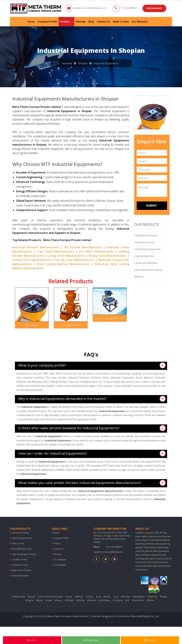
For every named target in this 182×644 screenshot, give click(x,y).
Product (65, 22)
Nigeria (30, 600)
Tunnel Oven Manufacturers (32, 260)
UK (127, 600)
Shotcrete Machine (146, 263)
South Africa (138, 600)
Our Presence (60, 560)
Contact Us (103, 22)
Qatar (69, 597)
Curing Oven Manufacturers (66, 256)
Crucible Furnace (19, 560)
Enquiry (150, 640)
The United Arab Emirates (51, 597)
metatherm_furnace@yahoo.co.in (90, 8)
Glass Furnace (18, 543)
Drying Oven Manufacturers (108, 256)
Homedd (67, 63)
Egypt (40, 600)
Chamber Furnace (20, 565)
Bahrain (79, 597)
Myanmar (153, 597)
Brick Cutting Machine (110, 318)
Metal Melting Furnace (22, 538)
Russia (150, 600)
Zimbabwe (105, 600)
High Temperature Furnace (24, 554)
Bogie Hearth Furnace (22, 570)
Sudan (49, 600)
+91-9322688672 (129, 8)
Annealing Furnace (20, 576)
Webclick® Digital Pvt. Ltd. (145, 616)
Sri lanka (126, 597)
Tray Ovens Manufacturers (55, 251)
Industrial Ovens (144, 242)
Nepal (164, 597)
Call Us (32, 640)
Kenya (59, 600)
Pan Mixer (32, 325)
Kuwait (32, 597)
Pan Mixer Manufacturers (97, 251)
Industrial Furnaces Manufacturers (36, 247)
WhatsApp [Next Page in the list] (91, 640)
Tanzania (118, 600)
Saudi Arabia (19, 597)
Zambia (81, 600)
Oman (90, 597)
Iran (116, 597)
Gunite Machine (144, 256)
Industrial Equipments (147, 249)
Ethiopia (69, 600)
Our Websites (140, 22)
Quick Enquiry (154, 8)
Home (31, 22)
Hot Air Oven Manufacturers (75, 260)
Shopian (83, 63)
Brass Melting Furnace (22, 549)
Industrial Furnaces (146, 235)
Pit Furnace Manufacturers (83, 247)
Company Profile (47, 22)
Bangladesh (139, 597)
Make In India (121, 22)
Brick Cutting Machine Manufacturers (63, 264)
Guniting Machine (71, 325)
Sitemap (81, 22)
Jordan (107, 597)
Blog (91, 22)
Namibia (92, 600)
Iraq (99, 597)
